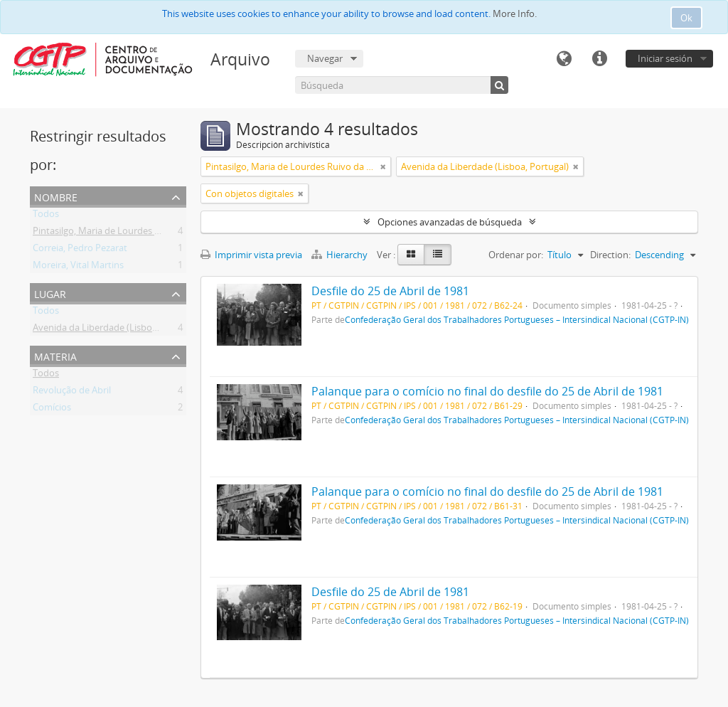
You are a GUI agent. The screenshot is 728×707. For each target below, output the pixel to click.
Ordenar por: (516, 255)
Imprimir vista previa (251, 255)
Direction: (610, 255)
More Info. (515, 14)
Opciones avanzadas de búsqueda (450, 222)
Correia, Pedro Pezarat (80, 250)
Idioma (564, 59)
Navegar (325, 58)
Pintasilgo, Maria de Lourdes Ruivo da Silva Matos (137, 233)
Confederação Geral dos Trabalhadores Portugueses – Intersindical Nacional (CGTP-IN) (517, 319)
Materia (55, 355)
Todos (46, 216)
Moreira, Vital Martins (78, 267)
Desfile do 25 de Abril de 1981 (390, 291)
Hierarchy (341, 255)
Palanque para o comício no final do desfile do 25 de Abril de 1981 (487, 391)
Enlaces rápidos (599, 59)
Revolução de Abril (72, 393)
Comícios (52, 410)
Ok (686, 18)
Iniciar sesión (665, 58)
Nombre (56, 196)
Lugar (50, 293)
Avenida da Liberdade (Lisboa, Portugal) (117, 330)
